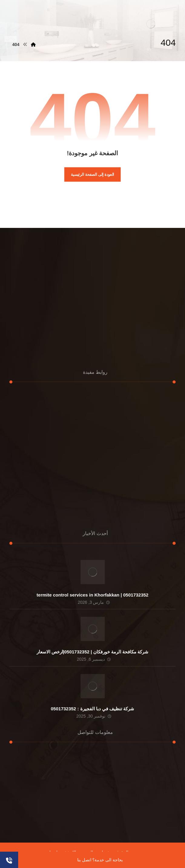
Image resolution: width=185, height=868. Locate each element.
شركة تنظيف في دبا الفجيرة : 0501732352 (92, 709)
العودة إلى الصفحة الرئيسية (92, 174)
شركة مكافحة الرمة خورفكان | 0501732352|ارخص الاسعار (93, 652)
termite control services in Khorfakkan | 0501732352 (92, 595)
